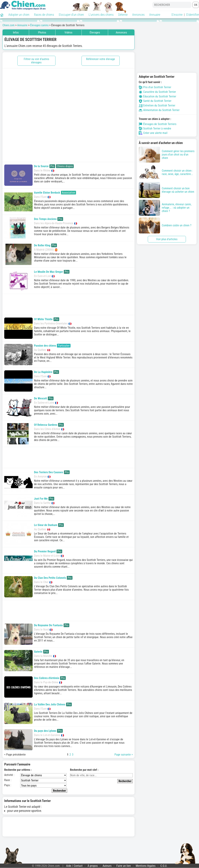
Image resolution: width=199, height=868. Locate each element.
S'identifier (193, 15)
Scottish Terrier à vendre (155, 129)
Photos (42, 32)
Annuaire (155, 15)
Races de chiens (44, 15)
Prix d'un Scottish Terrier (155, 87)
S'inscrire (177, 15)
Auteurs (107, 866)
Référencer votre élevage (101, 59)
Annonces (138, 15)
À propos (93, 866)
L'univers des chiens (101, 15)
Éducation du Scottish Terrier (157, 96)
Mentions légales (146, 866)
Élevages (95, 32)
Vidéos (68, 32)
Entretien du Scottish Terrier (157, 105)
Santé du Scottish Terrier (155, 101)
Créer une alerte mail (153, 133)
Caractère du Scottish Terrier (157, 92)
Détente (123, 15)
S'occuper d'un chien (71, 15)
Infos (16, 32)
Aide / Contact (74, 866)
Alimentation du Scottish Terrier (159, 110)
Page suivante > (124, 755)
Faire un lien (124, 866)
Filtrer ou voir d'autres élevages (36, 61)
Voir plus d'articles (167, 239)
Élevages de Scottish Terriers (158, 124)
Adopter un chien (19, 15)
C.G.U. (164, 866)
